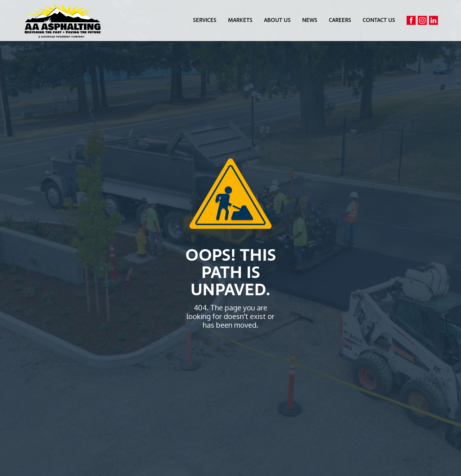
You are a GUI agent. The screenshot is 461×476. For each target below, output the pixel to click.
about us (277, 21)
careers (340, 21)
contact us (379, 21)
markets (240, 21)
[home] (63, 21)
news (310, 21)
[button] (205, 21)
